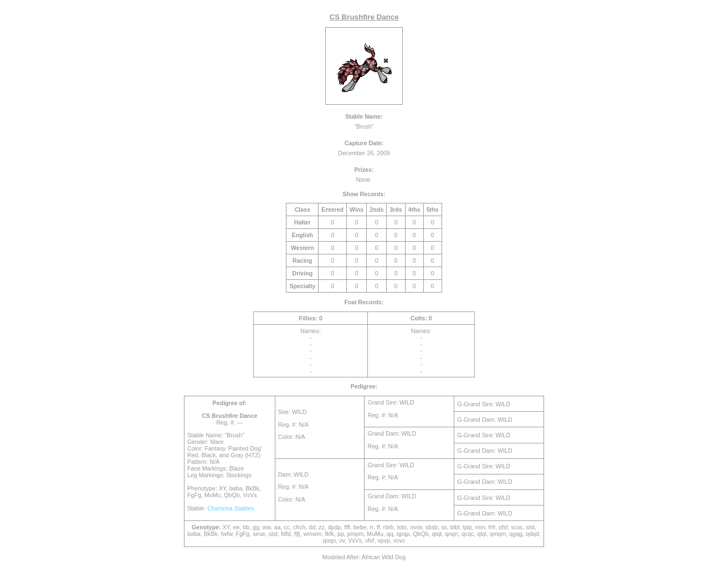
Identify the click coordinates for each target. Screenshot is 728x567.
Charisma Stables (230, 508)
